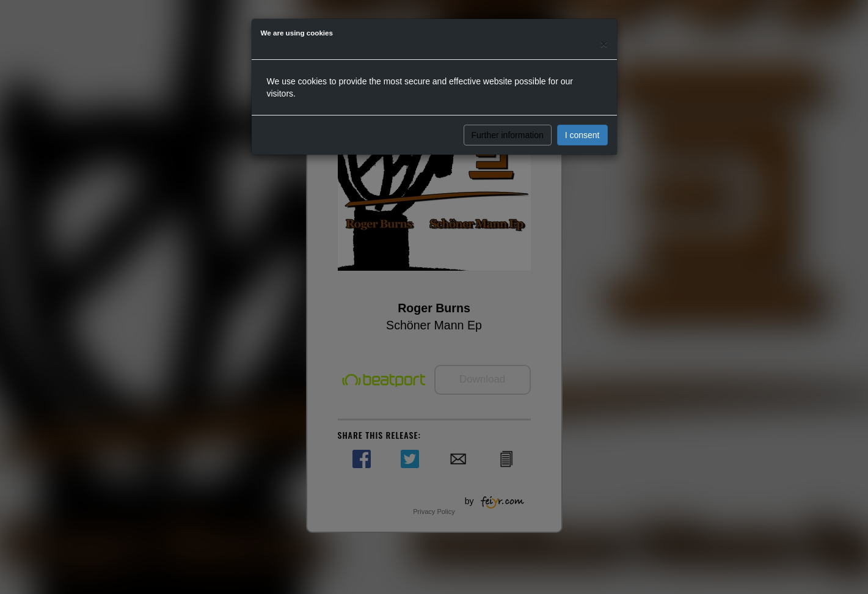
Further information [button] (508, 135)
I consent (582, 135)
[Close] (604, 44)
